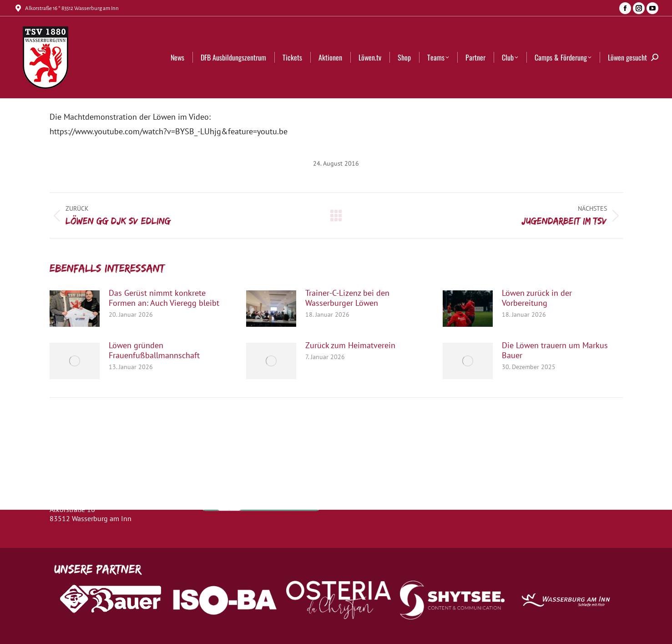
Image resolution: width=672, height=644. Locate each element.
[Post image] (75, 309)
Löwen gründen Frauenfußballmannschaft (154, 350)
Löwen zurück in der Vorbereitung (537, 298)
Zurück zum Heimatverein (350, 345)
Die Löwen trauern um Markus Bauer (555, 350)
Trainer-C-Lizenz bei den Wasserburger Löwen (347, 298)
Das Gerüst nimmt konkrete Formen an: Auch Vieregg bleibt (164, 298)
